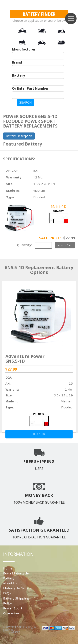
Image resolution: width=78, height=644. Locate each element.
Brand (17, 62)
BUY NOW (39, 434)
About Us (10, 583)
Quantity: (25, 245)
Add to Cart (65, 245)
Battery (19, 75)
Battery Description (19, 136)
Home (8, 568)
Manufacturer (24, 49)
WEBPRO (16, 632)
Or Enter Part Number (30, 88)
